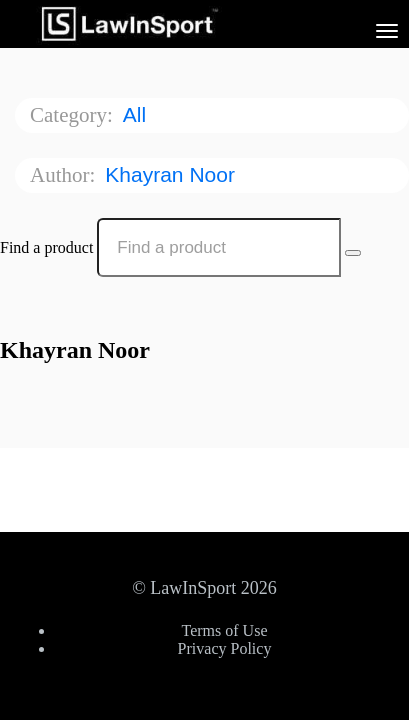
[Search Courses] (353, 253)
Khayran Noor (172, 174)
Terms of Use (225, 630)
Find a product (46, 247)
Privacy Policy (225, 648)
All (137, 114)
